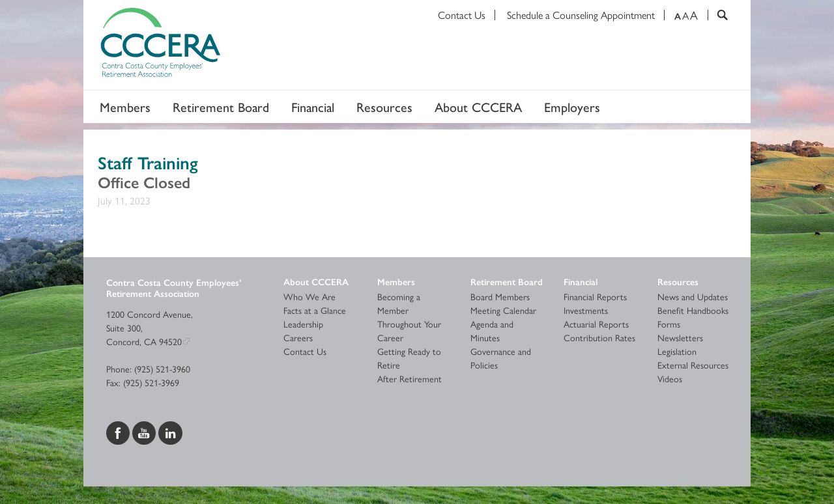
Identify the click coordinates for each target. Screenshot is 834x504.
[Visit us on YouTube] (145, 431)
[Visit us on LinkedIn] (170, 431)
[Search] (718, 15)
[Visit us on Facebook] (119, 431)
